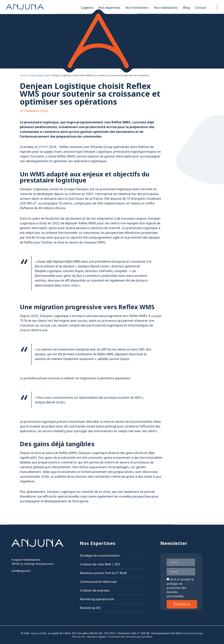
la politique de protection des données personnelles (180, 588)
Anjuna (25, 7)
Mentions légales (97, 637)
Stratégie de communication (100, 556)
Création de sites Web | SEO (100, 564)
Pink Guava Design (192, 633)
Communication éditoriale (98, 582)
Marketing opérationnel (97, 599)
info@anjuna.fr (21, 571)
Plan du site (79, 637)
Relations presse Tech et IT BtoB (103, 573)
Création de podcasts (95, 590)
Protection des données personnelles (130, 637)
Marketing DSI (90, 608)
